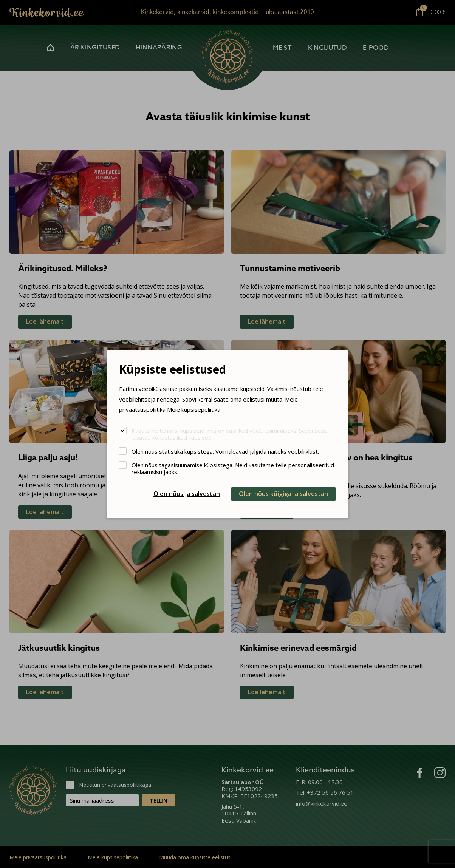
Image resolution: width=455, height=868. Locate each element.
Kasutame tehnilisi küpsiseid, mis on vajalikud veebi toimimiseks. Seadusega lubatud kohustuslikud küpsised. (230, 434)
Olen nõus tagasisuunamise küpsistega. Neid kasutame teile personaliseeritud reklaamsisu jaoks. (233, 468)
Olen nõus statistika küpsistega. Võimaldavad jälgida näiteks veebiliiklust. (225, 451)
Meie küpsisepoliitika (194, 409)
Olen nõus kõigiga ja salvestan (283, 494)
